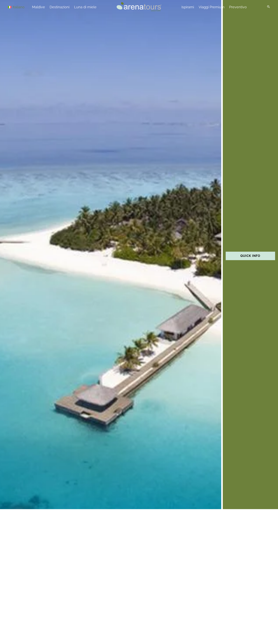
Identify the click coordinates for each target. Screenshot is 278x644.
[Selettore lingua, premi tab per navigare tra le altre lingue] (22, 7)
